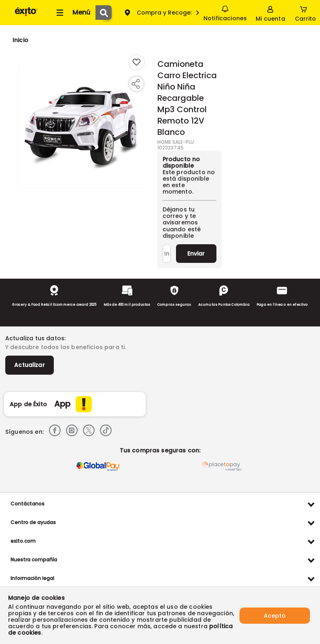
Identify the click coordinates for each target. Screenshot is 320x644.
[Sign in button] (270, 13)
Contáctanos (28, 504)
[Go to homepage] (20, 40)
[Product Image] (81, 126)
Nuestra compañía (34, 560)
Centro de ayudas (33, 522)
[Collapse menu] (72, 13)
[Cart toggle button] (305, 13)
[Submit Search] (104, 13)
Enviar (196, 254)
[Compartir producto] (136, 84)
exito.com (23, 541)
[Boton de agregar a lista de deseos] (137, 62)
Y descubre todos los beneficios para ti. (66, 347)
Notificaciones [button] (225, 12)
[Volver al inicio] (26, 16)
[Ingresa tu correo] (167, 254)
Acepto (275, 615)
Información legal (32, 578)
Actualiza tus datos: (35, 338)
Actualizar (30, 365)
